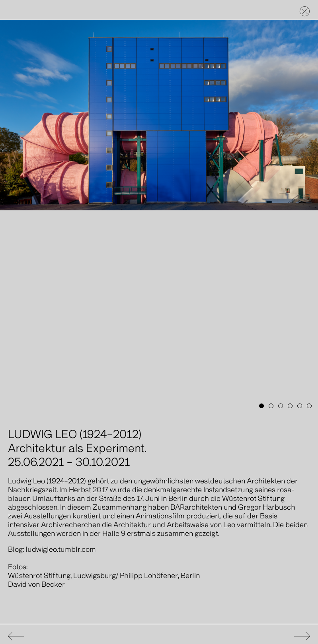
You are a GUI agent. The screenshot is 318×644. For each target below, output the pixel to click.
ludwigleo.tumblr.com (61, 550)
